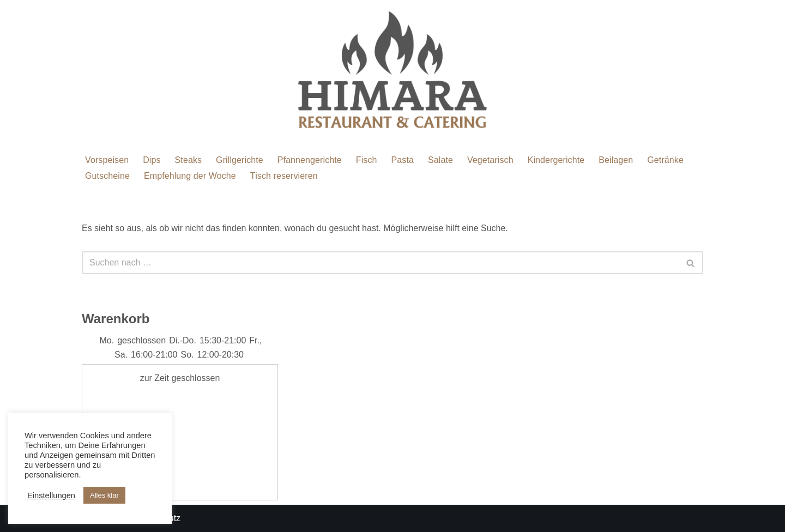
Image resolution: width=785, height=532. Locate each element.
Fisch (367, 160)
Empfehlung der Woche (190, 176)
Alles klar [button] (104, 495)
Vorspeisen (107, 160)
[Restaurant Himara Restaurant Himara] (392, 73)
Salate (440, 160)
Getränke (665, 160)
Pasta (403, 160)
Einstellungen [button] (51, 495)
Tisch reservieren (284, 176)
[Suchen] (380, 263)
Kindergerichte (556, 160)
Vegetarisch (490, 160)
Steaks (189, 160)
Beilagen (616, 160)
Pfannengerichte (310, 160)
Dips (152, 160)
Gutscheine (107, 176)
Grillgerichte (240, 160)
